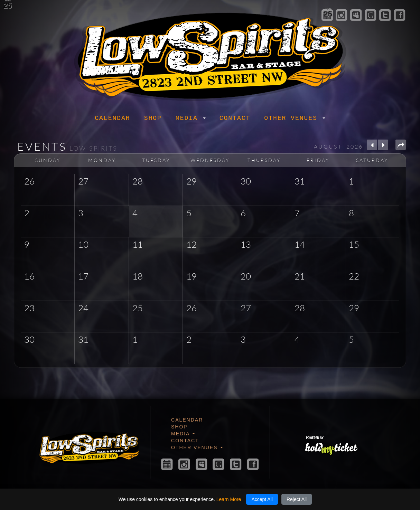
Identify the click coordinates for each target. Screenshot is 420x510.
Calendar (112, 118)
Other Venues (295, 118)
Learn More (229, 499)
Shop (153, 118)
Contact (235, 118)
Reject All (297, 499)
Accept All (262, 499)
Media (191, 118)
